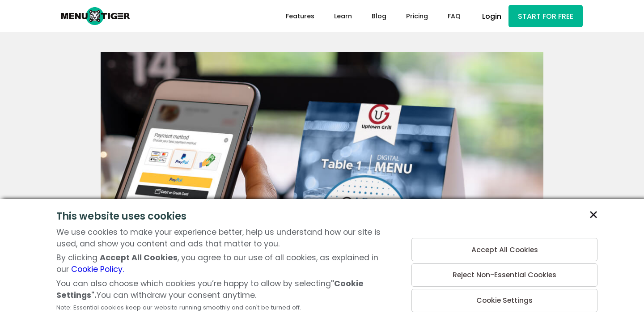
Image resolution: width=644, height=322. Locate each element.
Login (489, 16)
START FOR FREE (544, 16)
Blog (375, 16)
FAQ (451, 16)
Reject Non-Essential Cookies (504, 274)
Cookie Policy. (97, 269)
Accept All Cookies (505, 248)
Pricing (413, 16)
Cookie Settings (504, 300)
